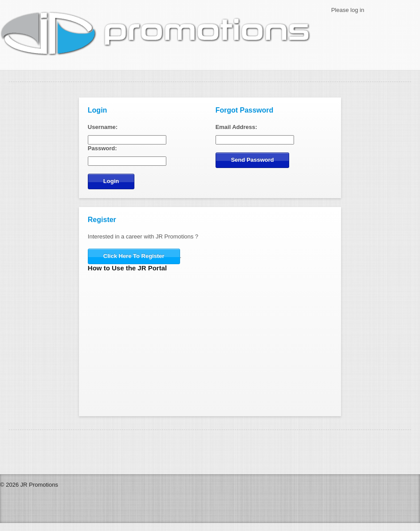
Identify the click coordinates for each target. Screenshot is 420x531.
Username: (103, 127)
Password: (102, 148)
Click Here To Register (134, 256)
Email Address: (236, 127)
